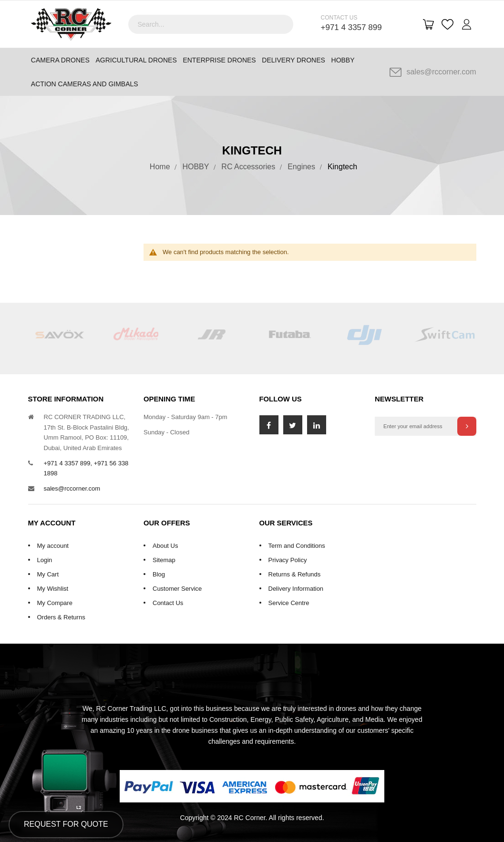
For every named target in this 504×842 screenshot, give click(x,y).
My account (53, 546)
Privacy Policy (288, 560)
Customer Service (177, 589)
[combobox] (211, 24)
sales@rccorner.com (433, 72)
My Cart (48, 574)
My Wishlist (53, 589)
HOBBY (195, 167)
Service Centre (289, 603)
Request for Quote (66, 824)
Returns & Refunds (295, 574)
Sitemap (164, 560)
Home (160, 167)
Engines (301, 167)
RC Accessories (248, 167)
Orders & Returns (61, 617)
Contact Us (168, 603)
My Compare (55, 603)
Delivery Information (296, 589)
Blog (159, 574)
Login (45, 560)
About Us (165, 546)
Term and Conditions (297, 546)
